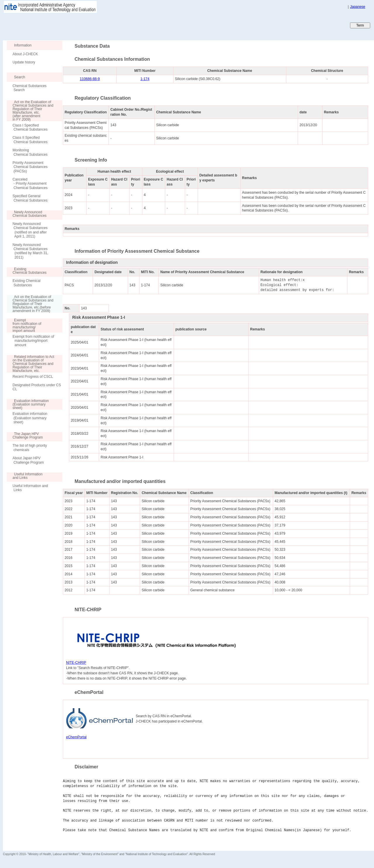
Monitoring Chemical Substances (30, 152)
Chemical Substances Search (30, 88)
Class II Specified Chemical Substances (30, 140)
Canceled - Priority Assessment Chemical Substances (30, 184)
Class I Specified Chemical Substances (30, 127)
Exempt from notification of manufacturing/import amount (33, 341)
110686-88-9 (90, 79)
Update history (24, 62)
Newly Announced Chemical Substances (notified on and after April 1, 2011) (30, 230)
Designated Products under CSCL (37, 387)
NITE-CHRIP (76, 663)
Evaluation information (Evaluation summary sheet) (30, 418)
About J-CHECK (25, 54)
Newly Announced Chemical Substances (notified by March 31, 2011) (30, 251)
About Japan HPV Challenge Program (28, 460)
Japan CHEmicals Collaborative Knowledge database (74, 25)
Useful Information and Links (30, 488)
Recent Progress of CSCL (33, 377)
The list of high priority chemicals (30, 448)
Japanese (358, 7)
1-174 (145, 79)
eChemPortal (76, 737)
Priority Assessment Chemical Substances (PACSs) (30, 167)
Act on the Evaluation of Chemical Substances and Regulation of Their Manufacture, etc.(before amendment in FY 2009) (30, 304)
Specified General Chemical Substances (30, 198)
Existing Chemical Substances (26, 283)
